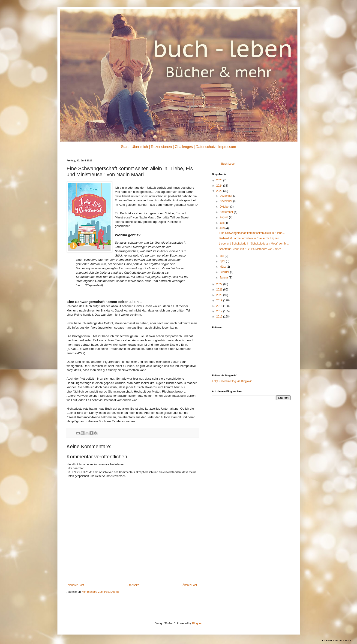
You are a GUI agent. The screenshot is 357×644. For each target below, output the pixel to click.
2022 (220, 284)
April (223, 261)
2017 (220, 311)
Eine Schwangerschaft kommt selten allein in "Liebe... (252, 233)
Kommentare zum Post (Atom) (100, 592)
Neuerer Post (76, 585)
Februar (225, 272)
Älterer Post (190, 585)
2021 (220, 290)
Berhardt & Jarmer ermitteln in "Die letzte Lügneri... (250, 238)
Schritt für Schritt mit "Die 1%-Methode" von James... (251, 249)
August (224, 217)
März (223, 267)
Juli (222, 223)
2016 (220, 317)
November (226, 201)
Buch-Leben (229, 164)
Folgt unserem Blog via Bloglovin (232, 381)
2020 (220, 295)
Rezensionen (161, 147)
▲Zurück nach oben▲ (337, 640)
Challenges (184, 147)
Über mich (140, 147)
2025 (220, 180)
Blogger (197, 623)
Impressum (227, 147)
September (227, 212)
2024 (220, 186)
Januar (224, 278)
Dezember (226, 196)
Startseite (133, 585)
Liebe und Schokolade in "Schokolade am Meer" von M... (254, 244)
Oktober (225, 207)
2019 (220, 300)
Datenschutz (206, 147)
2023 (220, 191)
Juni (222, 228)
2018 (220, 306)
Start (125, 147)
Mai (222, 256)
